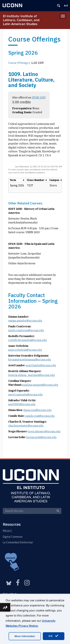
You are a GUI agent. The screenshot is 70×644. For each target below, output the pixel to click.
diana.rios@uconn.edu (37, 410)
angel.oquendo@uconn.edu (25, 395)
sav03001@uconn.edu (22, 404)
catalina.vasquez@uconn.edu (40, 385)
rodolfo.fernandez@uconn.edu (28, 340)
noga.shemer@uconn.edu (44, 431)
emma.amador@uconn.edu (25, 321)
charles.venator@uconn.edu (26, 426)
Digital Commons (13, 537)
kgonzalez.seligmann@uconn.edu (30, 360)
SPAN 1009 (39, 98)
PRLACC (7, 531)
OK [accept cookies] (54, 636)
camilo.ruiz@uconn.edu (40, 416)
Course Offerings (18, 63)
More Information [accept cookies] (25, 636)
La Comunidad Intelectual (18, 542)
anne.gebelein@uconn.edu (25, 350)
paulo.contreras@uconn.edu (26, 330)
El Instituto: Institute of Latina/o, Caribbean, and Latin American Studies (21, 20)
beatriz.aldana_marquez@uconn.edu (32, 375)
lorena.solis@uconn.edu (41, 437)
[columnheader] (17, 180)
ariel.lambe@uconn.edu (41, 365)
